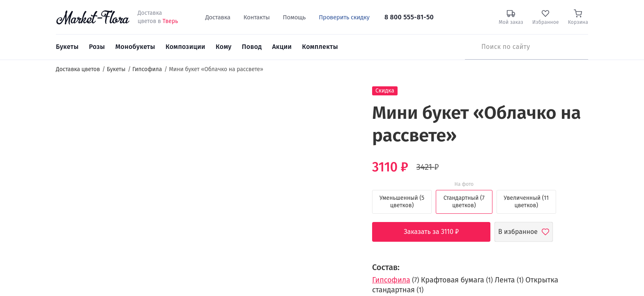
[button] (343, 101)
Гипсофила (391, 280)
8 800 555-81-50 (409, 17)
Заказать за (437, 232)
